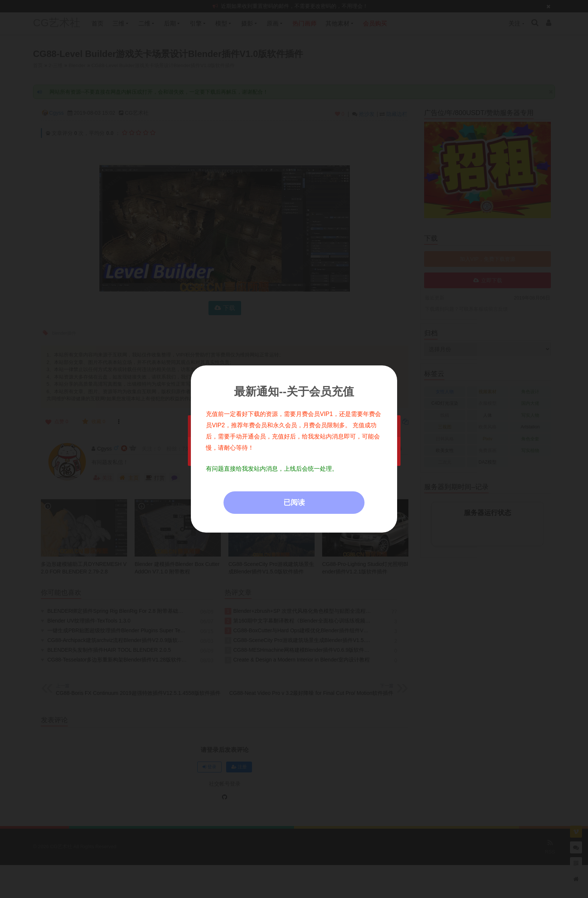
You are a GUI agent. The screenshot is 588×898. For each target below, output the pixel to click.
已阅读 (294, 502)
